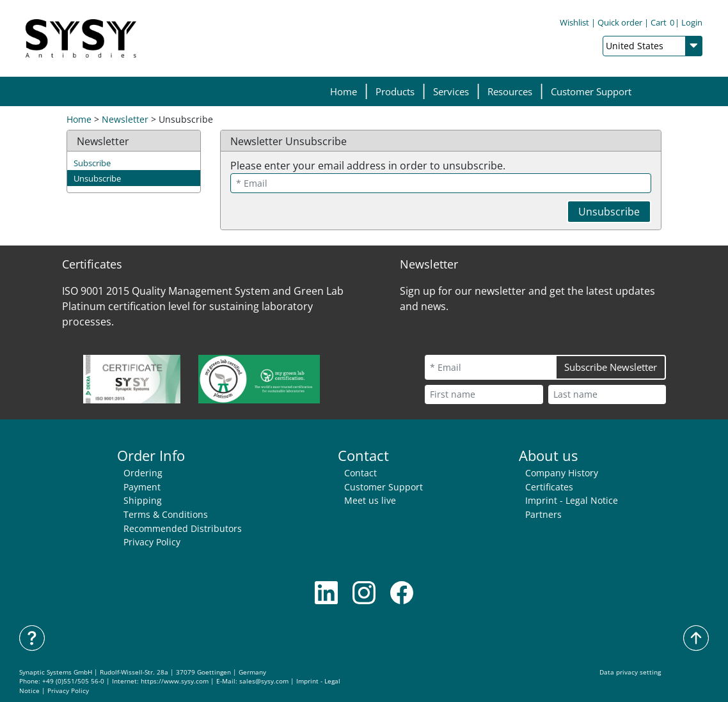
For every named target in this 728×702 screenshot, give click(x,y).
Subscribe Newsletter (611, 367)
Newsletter (125, 119)
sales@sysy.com (264, 681)
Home (344, 91)
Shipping (143, 500)
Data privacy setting (630, 672)
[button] (395, 92)
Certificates (549, 487)
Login (692, 22)
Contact (360, 473)
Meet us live (370, 500)
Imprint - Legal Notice (572, 500)
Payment (142, 487)
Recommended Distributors (183, 528)
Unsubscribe (97, 178)
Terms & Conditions (166, 514)
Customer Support (591, 91)
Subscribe (92, 163)
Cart (662, 22)
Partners (543, 514)
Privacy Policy (152, 542)
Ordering (143, 473)
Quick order (620, 22)
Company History (562, 473)
